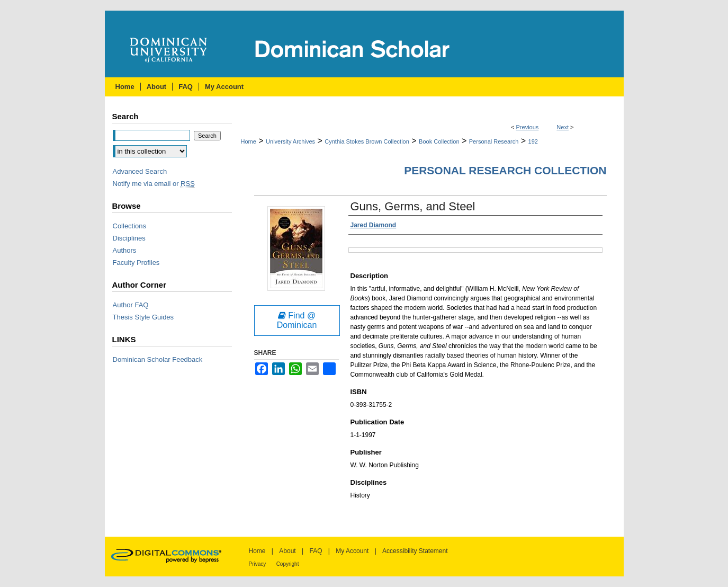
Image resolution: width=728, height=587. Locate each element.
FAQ (316, 551)
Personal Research (494, 141)
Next (563, 127)
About (287, 551)
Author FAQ (131, 305)
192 (533, 141)
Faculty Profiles (136, 263)
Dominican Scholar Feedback (158, 359)
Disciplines (129, 238)
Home (249, 141)
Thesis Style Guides (143, 317)
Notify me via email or (154, 184)
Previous (528, 127)
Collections (130, 226)
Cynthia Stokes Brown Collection (367, 141)
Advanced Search (140, 171)
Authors (125, 250)
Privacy (258, 564)
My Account (352, 551)
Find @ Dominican (297, 320)
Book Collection (439, 141)
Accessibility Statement (415, 551)
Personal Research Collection (505, 170)
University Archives (290, 141)
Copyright (288, 564)
